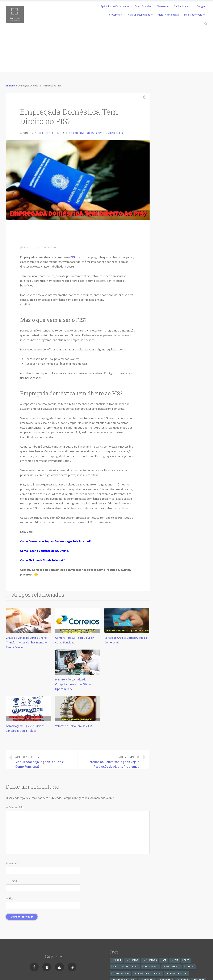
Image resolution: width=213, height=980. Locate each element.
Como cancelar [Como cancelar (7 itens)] (121, 974)
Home (12, 86)
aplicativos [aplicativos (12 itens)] (151, 961)
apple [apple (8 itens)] (175, 961)
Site (11, 899)
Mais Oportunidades (139, 15)
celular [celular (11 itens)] (190, 967)
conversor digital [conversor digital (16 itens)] (177, 974)
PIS (73, 258)
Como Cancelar (143, 6)
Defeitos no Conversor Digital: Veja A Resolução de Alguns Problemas (111, 762)
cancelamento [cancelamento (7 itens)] (172, 967)
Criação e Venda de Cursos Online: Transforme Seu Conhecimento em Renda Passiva (28, 643)
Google (201, 6)
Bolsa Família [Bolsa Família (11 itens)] (151, 967)
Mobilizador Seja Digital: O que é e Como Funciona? (44, 762)
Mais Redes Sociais (168, 15)
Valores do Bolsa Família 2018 (74, 726)
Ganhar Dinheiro (183, 6)
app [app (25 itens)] (165, 961)
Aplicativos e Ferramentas (115, 6)
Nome (13, 864)
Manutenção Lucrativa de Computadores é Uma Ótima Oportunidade (73, 685)
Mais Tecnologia (193, 15)
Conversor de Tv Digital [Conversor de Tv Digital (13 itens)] (149, 974)
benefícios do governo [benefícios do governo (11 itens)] (126, 967)
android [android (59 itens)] (117, 961)
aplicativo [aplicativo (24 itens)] (133, 961)
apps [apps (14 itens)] (187, 961)
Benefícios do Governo (75, 133)
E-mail (14, 881)
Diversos (161, 6)
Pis (121, 133)
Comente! (48, 133)
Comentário (17, 808)
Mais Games (113, 15)
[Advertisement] (106, 52)
